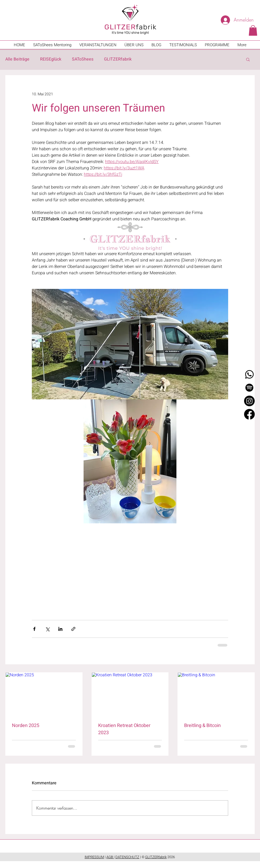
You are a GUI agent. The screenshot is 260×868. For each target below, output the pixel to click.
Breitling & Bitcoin (202, 726)
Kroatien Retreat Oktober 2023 (124, 729)
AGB (110, 857)
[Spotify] (249, 388)
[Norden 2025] (44, 694)
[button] (253, 30)
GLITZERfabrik (118, 59)
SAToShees (83, 59)
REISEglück (51, 59)
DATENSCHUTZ (127, 857)
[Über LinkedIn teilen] (60, 629)
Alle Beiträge (17, 59)
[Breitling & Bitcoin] (216, 694)
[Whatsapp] (249, 374)
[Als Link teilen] (73, 629)
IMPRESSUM (94, 857)
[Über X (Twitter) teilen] (47, 629)
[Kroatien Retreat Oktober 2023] (130, 694)
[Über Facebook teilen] (34, 629)
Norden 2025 (26, 726)
